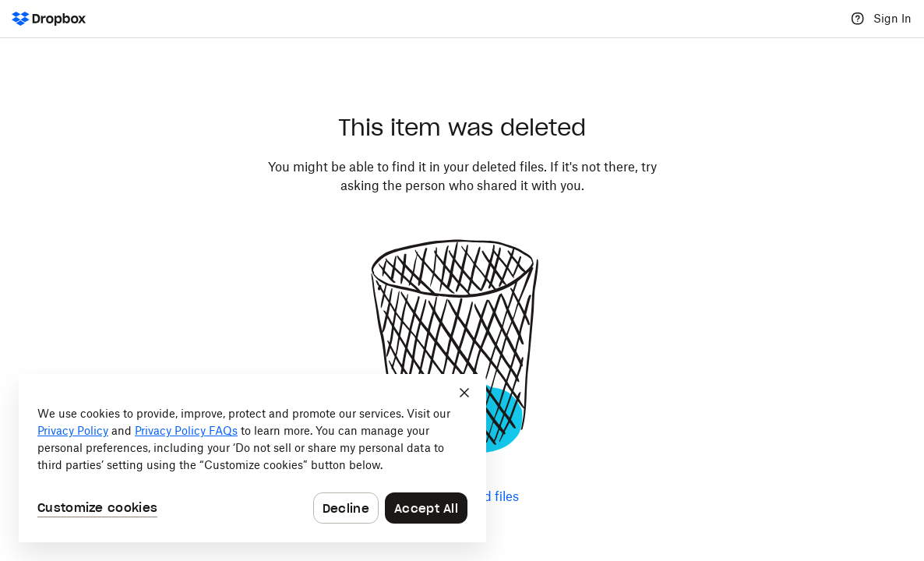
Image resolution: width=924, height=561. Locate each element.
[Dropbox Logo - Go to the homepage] (49, 19)
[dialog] (252, 458)
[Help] (858, 19)
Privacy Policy (73, 430)
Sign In (892, 18)
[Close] (464, 393)
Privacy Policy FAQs (186, 430)
